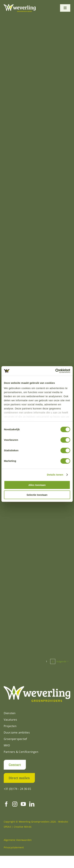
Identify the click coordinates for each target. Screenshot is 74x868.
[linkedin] (32, 804)
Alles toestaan (37, 485)
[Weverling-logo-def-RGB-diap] (20, 6)
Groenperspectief (15, 739)
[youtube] (23, 804)
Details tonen (55, 475)
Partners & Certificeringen (21, 752)
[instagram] (15, 804)
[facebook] (6, 804)
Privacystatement (14, 847)
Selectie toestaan (37, 495)
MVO (7, 745)
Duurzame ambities (17, 732)
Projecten (10, 726)
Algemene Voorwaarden (18, 840)
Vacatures (10, 720)
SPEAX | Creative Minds (18, 827)
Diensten (10, 713)
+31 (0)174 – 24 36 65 (17, 789)
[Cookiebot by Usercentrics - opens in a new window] (55, 371)
